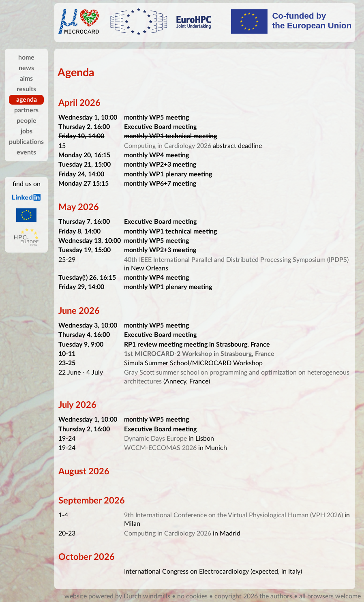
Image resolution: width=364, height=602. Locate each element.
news (26, 68)
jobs (27, 131)
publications (26, 142)
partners (26, 110)
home (26, 58)
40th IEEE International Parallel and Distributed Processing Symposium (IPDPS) (236, 260)
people (27, 121)
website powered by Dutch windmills (117, 596)
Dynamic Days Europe (155, 439)
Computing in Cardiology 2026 (168, 146)
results (26, 89)
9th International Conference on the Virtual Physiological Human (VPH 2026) (233, 515)
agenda (27, 100)
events (26, 152)
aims (26, 79)
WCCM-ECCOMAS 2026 (160, 448)
